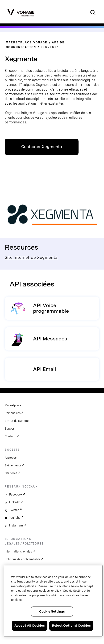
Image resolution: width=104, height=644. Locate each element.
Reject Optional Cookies (71, 626)
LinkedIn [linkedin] (15, 502)
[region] (53, 601)
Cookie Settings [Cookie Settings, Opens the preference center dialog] (52, 612)
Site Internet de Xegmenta (31, 257)
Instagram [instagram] (16, 526)
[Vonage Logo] (21, 13)
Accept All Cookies (30, 626)
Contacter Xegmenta (42, 147)
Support (10, 429)
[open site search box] (93, 13)
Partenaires (13, 413)
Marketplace (13, 405)
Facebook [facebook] (16, 495)
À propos (11, 458)
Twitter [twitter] (14, 510)
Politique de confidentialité (23, 559)
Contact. (10, 436)
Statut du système (17, 421)
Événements (13, 465)
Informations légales (18, 552)
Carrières (11, 473)
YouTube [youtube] (15, 518)
